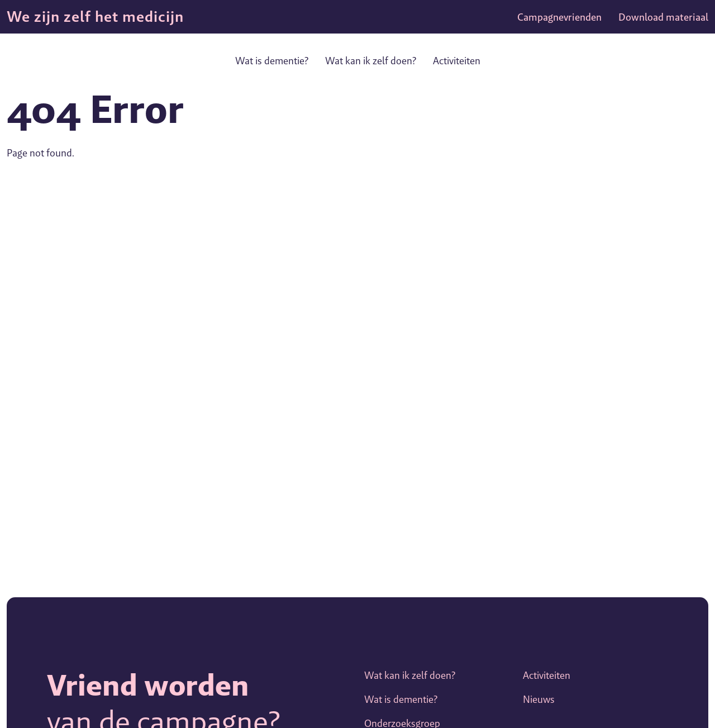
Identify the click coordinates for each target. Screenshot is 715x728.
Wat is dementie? (272, 61)
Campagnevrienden (559, 17)
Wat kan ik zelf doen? (371, 61)
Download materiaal (663, 17)
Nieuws (539, 699)
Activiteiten (457, 61)
